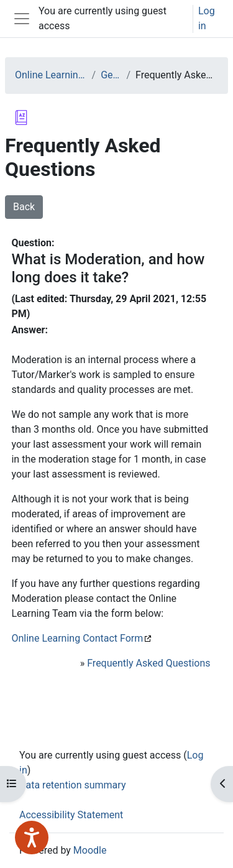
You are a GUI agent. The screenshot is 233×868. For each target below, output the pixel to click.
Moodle (90, 850)
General (111, 75)
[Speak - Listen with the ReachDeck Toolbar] (32, 838)
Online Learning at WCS (51, 75)
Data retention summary (72, 785)
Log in (207, 18)
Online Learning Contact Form (77, 638)
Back (24, 207)
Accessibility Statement (71, 815)
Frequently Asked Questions (148, 663)
